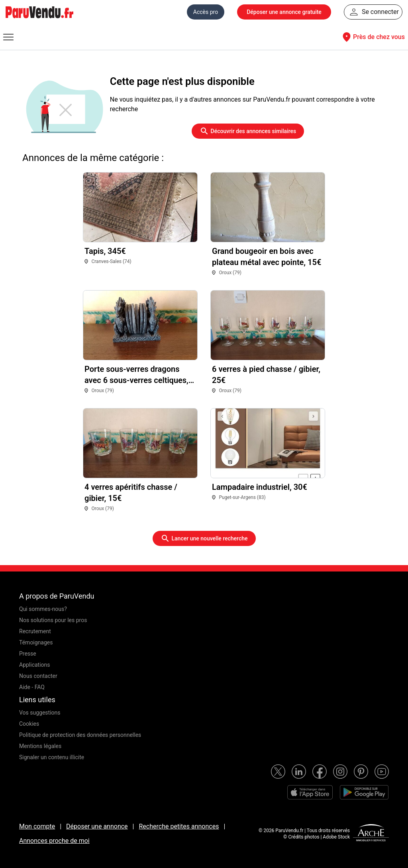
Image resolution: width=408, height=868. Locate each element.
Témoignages (36, 642)
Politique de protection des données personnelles (80, 735)
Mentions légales (40, 746)
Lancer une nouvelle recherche (204, 538)
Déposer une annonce (97, 826)
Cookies (29, 724)
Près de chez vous (373, 37)
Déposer (284, 12)
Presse (28, 654)
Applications (35, 665)
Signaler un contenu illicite (52, 757)
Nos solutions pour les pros (53, 620)
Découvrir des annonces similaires (248, 131)
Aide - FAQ (32, 687)
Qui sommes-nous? (43, 609)
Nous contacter (38, 676)
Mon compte (37, 826)
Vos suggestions (40, 713)
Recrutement (35, 631)
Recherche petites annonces (179, 826)
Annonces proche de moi (54, 841)
